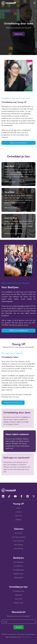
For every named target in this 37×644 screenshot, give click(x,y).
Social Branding (19, 570)
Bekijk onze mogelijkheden (19, 330)
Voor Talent (18, 533)
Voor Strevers (19, 549)
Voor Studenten (19, 541)
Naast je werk (19, 603)
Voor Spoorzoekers (18, 537)
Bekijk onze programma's (19, 143)
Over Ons (19, 516)
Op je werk (18, 599)
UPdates (19, 520)
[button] (34, 3)
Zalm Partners (26, 637)
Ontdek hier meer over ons (13, 402)
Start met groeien (10, 208)
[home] (9, 3)
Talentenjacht (18, 578)
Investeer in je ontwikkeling (14, 233)
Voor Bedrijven (19, 562)
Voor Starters (19, 545)
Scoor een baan (10, 182)
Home (18, 508)
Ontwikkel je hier (19, 591)
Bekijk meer (19, 34)
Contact (19, 512)
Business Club (18, 574)
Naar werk (18, 595)
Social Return (19, 566)
